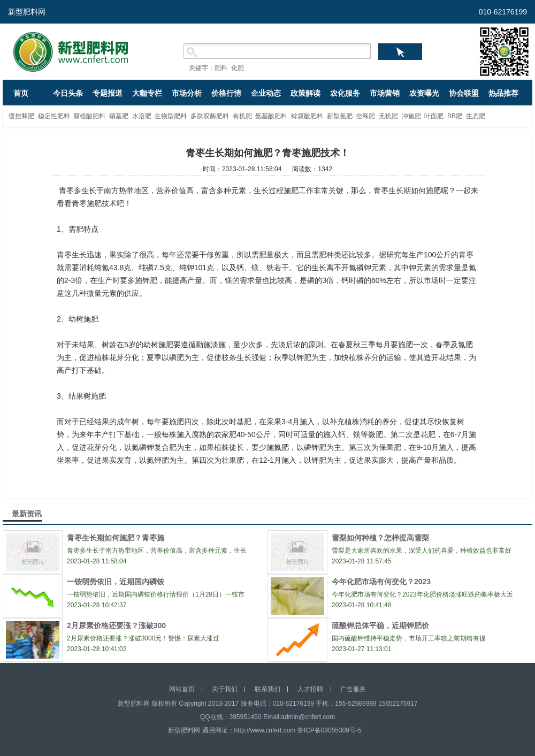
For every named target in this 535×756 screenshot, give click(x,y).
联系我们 (267, 689)
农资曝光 (424, 93)
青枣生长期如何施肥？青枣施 (116, 538)
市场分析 (187, 93)
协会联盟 (464, 93)
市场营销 (385, 93)
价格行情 (226, 93)
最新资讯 (27, 514)
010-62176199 (503, 12)
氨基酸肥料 (271, 116)
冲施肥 (411, 116)
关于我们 (225, 689)
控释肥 (365, 116)
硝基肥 (119, 116)
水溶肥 (142, 116)
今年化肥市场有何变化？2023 (381, 582)
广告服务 (353, 689)
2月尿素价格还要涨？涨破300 (116, 625)
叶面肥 (434, 116)
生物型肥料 (171, 116)
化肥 (238, 68)
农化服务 (345, 93)
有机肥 (242, 116)
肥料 (221, 68)
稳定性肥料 (54, 116)
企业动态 (266, 93)
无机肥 (388, 116)
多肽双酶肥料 (210, 116)
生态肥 (476, 116)
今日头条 (68, 93)
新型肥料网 (27, 12)
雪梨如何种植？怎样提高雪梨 (380, 538)
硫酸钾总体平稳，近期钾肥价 (380, 625)
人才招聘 (310, 689)
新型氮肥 (340, 116)
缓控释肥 (21, 116)
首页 (21, 93)
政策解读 (305, 93)
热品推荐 (503, 93)
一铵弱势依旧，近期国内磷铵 (116, 582)
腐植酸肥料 (89, 116)
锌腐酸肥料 (307, 116)
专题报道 (108, 93)
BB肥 (455, 116)
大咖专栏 (147, 93)
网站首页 (182, 689)
